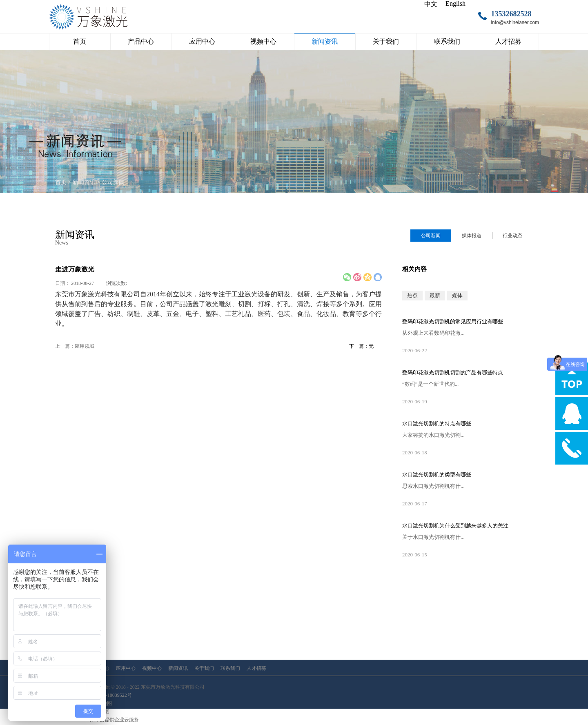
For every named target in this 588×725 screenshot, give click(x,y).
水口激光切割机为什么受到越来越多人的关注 (455, 526)
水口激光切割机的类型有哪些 (437, 475)
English (455, 3)
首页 (80, 41)
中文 (431, 4)
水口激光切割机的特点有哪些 (437, 424)
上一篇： (75, 346)
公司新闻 (113, 182)
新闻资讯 (84, 182)
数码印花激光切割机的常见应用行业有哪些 (453, 321)
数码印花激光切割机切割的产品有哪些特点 (453, 373)
